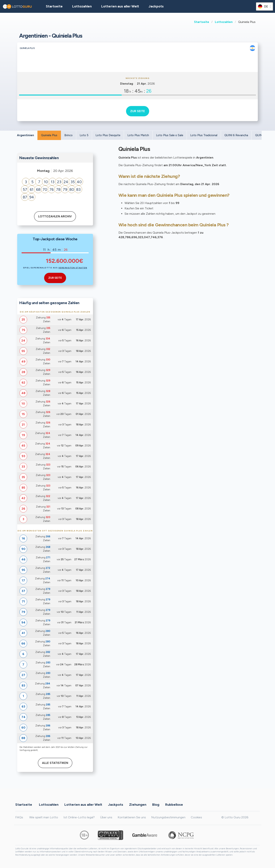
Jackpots (156, 6)
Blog (156, 805)
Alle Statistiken (55, 763)
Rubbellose (174, 805)
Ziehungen (138, 805)
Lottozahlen (224, 22)
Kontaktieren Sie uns (132, 817)
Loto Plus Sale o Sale (170, 135)
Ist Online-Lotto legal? (79, 817)
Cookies (196, 817)
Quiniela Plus (49, 135)
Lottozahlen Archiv (55, 216)
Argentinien (25, 135)
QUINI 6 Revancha (236, 135)
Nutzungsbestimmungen (168, 817)
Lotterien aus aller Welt (120, 6)
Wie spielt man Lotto (44, 817)
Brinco (68, 135)
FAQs (19, 817)
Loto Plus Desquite (108, 135)
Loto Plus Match (138, 135)
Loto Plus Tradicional (204, 135)
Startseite (202, 22)
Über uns (106, 817)
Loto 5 (84, 135)
